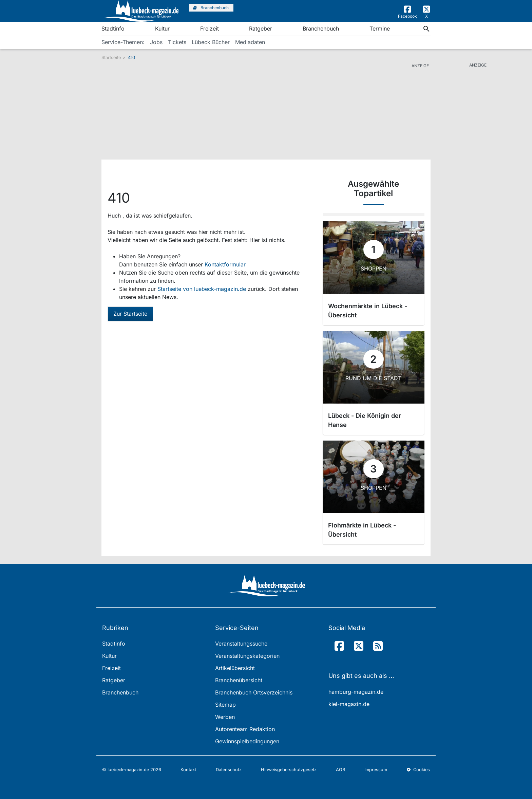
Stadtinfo (113, 29)
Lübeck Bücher (211, 42)
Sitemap (225, 705)
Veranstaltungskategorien (247, 656)
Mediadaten (250, 42)
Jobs (156, 42)
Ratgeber (261, 29)
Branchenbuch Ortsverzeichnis (254, 692)
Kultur (162, 29)
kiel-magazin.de (349, 704)
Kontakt (188, 770)
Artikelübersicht (235, 668)
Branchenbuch (321, 29)
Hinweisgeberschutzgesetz (289, 770)
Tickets (177, 42)
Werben (225, 717)
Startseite (111, 57)
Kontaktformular (225, 264)
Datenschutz (229, 770)
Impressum (376, 770)
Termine (380, 29)
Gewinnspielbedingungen (247, 741)
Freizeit (210, 29)
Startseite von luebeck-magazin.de (203, 289)
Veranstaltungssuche (241, 644)
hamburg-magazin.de (356, 692)
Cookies (418, 770)
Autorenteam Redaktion (245, 729)
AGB (340, 770)
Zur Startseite (130, 314)
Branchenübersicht (239, 680)
